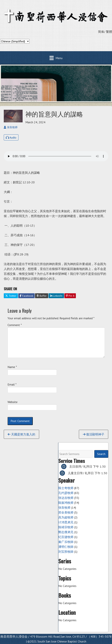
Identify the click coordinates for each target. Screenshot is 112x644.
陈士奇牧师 (66, 488)
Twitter (11, 296)
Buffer (42, 296)
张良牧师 (64, 508)
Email (12, 384)
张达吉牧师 (66, 498)
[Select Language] (15, 41)
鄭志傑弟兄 (66, 532)
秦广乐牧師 (66, 542)
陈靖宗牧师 (66, 527)
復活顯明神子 (94, 434)
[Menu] (56, 58)
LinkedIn (56, 296)
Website (13, 402)
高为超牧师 (66, 517)
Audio (11, 137)
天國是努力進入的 (21, 434)
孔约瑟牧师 (66, 493)
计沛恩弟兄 (66, 522)
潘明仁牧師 (66, 547)
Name (12, 367)
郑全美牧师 (66, 512)
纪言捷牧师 (66, 537)
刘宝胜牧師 (66, 552)
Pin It (70, 296)
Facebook (26, 296)
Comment (15, 325)
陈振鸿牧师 (66, 503)
